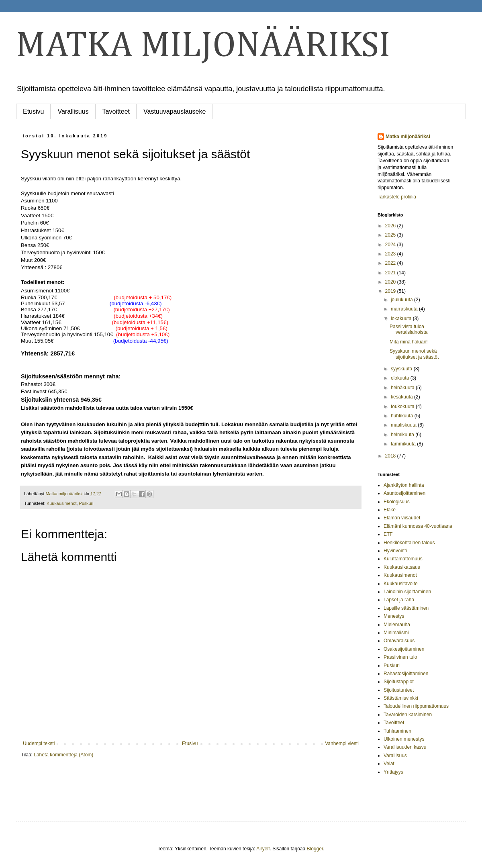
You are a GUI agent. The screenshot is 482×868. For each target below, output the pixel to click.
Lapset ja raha (399, 600)
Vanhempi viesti (342, 743)
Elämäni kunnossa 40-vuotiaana (418, 526)
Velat (389, 764)
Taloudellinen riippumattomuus (416, 706)
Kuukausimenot (61, 503)
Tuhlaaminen (397, 731)
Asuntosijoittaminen (404, 493)
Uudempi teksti (39, 743)
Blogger (315, 849)
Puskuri (86, 503)
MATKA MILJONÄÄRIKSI (203, 46)
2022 (391, 263)
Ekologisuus (397, 502)
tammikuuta (404, 444)
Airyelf (263, 849)
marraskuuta (405, 309)
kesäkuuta (402, 397)
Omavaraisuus (399, 641)
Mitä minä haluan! (409, 342)
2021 (391, 273)
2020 (391, 282)
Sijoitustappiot (399, 682)
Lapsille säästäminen (406, 608)
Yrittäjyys (393, 772)
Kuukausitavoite (401, 584)
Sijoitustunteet (399, 690)
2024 (391, 245)
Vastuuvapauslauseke (175, 111)
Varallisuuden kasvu (405, 747)
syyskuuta (402, 369)
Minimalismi (396, 633)
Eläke (390, 510)
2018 (391, 456)
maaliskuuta (404, 425)
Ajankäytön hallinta (404, 485)
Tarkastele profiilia (397, 197)
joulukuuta (402, 300)
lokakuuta (402, 319)
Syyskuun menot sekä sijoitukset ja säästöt (414, 354)
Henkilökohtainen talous (409, 543)
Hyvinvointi (395, 551)
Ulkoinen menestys (404, 739)
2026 (391, 226)
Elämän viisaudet (402, 518)
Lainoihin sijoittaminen (407, 592)
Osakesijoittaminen (404, 649)
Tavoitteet (116, 111)
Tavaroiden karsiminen (408, 715)
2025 (391, 235)
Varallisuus (73, 111)
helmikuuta (403, 435)
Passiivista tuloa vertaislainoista (408, 329)
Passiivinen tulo (400, 657)
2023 (391, 254)
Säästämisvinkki (401, 698)
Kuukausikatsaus (402, 567)
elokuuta (401, 378)
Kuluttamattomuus (403, 559)
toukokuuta (403, 406)
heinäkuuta (403, 388)
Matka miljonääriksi (408, 137)
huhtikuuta (403, 416)
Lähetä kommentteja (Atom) (63, 755)
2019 (391, 291)
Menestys (394, 616)
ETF (388, 534)
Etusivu (33, 111)
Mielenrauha (397, 625)
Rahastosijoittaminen (406, 674)
